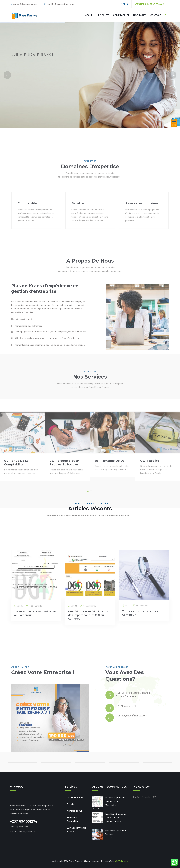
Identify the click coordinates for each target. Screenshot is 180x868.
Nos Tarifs (140, 15)
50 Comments (142, 671)
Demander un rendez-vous (149, 4)
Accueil (90, 15)
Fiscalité (104, 15)
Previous (7, 75)
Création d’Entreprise (76, 798)
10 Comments (36, 671)
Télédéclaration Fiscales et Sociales (64, 531)
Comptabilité (121, 15)
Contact (156, 15)
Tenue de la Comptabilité (16, 531)
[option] (90, 75)
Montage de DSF (111, 529)
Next (173, 75)
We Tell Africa (121, 861)
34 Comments (90, 671)
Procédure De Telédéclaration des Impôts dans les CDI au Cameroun (88, 680)
